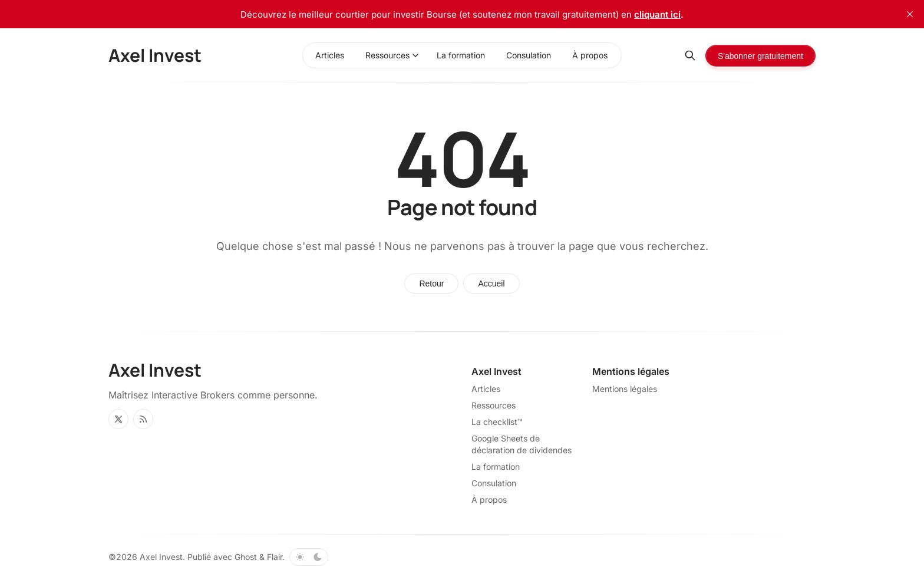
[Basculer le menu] (415, 55)
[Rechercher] (690, 55)
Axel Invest (161, 557)
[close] (910, 14)
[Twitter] (118, 419)
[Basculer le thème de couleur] (309, 557)
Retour (431, 284)
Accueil (491, 284)
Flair (275, 557)
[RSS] (143, 419)
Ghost (246, 557)
